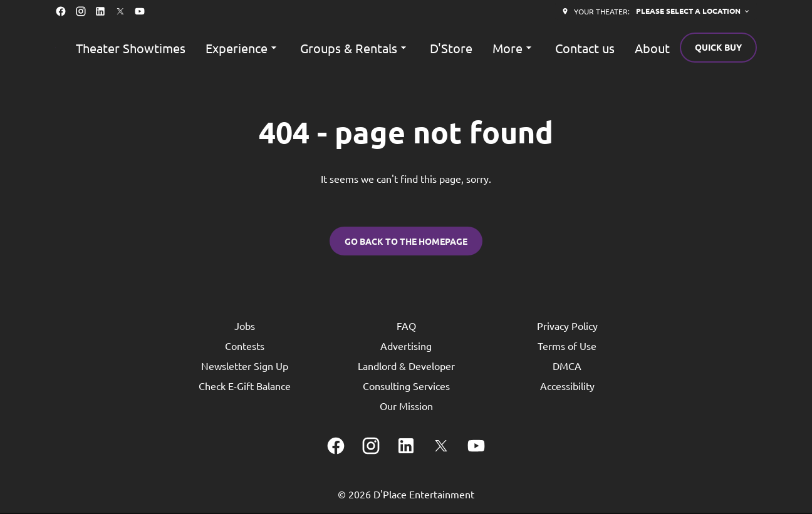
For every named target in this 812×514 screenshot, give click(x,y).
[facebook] (61, 11)
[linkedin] (100, 11)
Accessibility (567, 387)
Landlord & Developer (406, 367)
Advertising (406, 347)
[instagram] (81, 11)
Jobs (245, 327)
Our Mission (406, 407)
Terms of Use (567, 347)
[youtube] (140, 11)
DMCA (567, 367)
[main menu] (373, 48)
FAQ (406, 327)
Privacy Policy (567, 327)
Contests (245, 347)
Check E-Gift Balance (245, 387)
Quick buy (718, 47)
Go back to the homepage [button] (406, 242)
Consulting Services (406, 387)
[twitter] (120, 11)
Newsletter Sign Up (245, 367)
